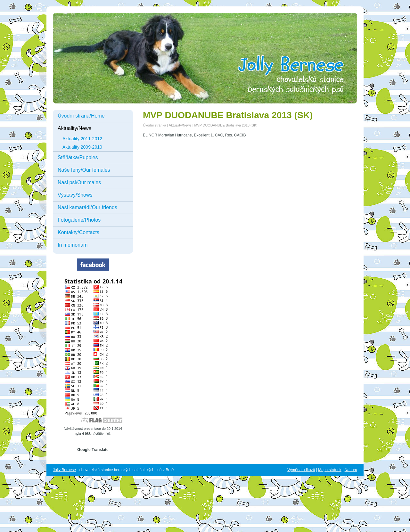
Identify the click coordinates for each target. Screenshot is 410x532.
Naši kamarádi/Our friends (87, 207)
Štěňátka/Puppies (78, 157)
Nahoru (351, 470)
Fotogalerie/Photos (79, 220)
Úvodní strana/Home (81, 116)
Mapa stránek (330, 470)
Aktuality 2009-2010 (82, 147)
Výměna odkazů (301, 470)
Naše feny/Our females (84, 170)
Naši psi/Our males (79, 182)
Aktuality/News (74, 128)
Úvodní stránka (155, 125)
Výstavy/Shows (75, 195)
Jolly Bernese (64, 470)
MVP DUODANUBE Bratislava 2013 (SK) (226, 125)
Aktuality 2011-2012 (82, 139)
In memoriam (73, 245)
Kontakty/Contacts (78, 232)
